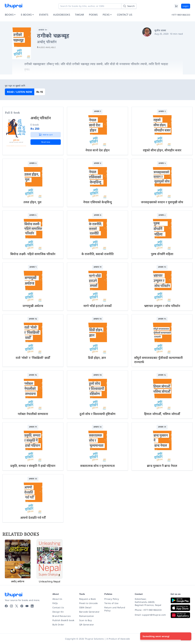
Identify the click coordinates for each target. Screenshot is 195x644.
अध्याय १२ (162, 267)
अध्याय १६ (33, 375)
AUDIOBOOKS (62, 15)
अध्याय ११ (98, 267)
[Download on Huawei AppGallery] (180, 615)
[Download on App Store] (180, 608)
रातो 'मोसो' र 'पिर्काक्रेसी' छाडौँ (33, 358)
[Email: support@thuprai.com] (150, 615)
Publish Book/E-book (63, 620)
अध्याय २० (98, 427)
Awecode (125, 639)
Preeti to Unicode (89, 603)
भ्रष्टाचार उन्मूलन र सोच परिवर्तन (162, 306)
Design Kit (58, 612)
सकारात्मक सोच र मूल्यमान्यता (98, 466)
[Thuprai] (14, 6)
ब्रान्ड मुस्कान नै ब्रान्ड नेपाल (162, 466)
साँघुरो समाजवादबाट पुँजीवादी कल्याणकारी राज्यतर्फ (158, 360)
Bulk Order (58, 625)
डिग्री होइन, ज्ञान (97, 358)
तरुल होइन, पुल (32, 202)
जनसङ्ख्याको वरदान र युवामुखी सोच (162, 202)
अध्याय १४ (98, 319)
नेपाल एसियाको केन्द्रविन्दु (98, 202)
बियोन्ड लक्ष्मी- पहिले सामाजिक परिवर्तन (33, 254)
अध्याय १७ (98, 375)
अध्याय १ (97, 112)
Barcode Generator (89, 612)
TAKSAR (79, 15)
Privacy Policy (112, 599)
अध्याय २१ (162, 427)
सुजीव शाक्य (160, 30)
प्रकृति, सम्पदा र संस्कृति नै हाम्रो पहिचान (33, 466)
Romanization (87, 616)
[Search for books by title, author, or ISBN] (97, 6)
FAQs (55, 603)
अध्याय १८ (162, 375)
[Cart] (176, 6)
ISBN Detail (85, 607)
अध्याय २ (162, 112)
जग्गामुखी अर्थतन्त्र (33, 306)
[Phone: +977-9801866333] (150, 610)
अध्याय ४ (97, 163)
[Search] (129, 6)
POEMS (93, 15)
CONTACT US (125, 15)
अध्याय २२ (33, 479)
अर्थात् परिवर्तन (41, 118)
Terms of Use (111, 603)
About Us (57, 599)
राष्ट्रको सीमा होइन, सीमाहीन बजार (162, 150)
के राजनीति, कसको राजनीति (97, 254)
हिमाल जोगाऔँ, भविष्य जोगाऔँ (162, 414)
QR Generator (87, 625)
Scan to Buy (85, 620)
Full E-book (12, 113)
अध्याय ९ (33, 267)
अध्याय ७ (97, 215)
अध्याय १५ (162, 319)
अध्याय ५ (162, 163)
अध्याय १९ (33, 427)
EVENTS (44, 15)
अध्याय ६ (33, 215)
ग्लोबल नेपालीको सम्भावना (33, 414)
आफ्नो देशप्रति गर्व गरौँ (33, 518)
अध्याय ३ (33, 163)
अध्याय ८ (162, 215)
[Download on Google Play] (180, 600)
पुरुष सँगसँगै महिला (162, 254)
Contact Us (58, 607)
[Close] (187, 636)
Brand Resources (62, 616)
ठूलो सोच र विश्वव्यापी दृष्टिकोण (97, 414)
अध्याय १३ (33, 319)
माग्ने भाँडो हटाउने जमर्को (98, 306)
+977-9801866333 (181, 15)
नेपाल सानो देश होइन (97, 150)
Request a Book (88, 599)
